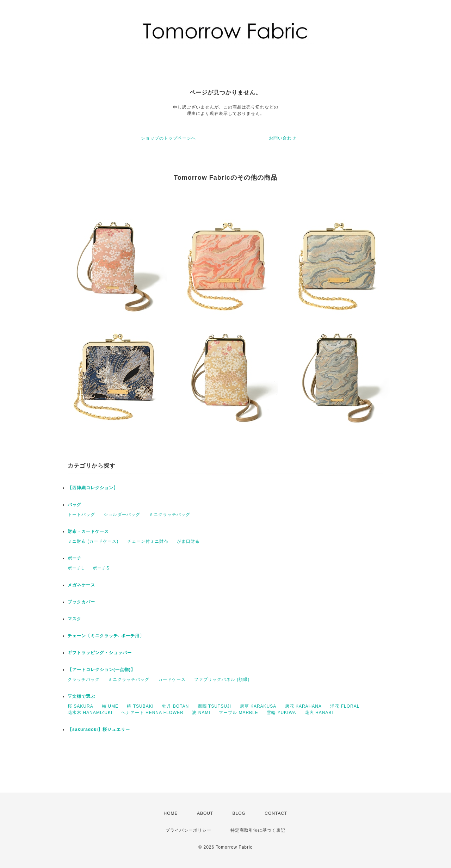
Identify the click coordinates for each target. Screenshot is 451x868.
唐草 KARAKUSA (258, 706)
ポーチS (101, 568)
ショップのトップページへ (168, 138)
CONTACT (276, 813)
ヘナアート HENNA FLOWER (152, 713)
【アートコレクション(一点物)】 (101, 670)
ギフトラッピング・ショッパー (100, 653)
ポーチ (75, 558)
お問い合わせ (283, 138)
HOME (171, 813)
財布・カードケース (88, 531)
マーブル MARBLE (239, 713)
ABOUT (205, 813)
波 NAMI (201, 713)
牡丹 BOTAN (175, 706)
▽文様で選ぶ (81, 696)
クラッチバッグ (84, 679)
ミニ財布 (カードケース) (93, 541)
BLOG (239, 813)
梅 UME (110, 706)
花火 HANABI (319, 713)
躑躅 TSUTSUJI (215, 706)
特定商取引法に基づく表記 (258, 830)
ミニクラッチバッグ (170, 515)
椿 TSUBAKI (140, 706)
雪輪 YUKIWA (281, 713)
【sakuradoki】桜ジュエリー (99, 730)
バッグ (75, 505)
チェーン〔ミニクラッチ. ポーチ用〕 (106, 636)
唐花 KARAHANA (303, 706)
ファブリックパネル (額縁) (222, 679)
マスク (75, 619)
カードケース (172, 679)
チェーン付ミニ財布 (148, 541)
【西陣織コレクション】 (93, 488)
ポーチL (76, 568)
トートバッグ (81, 515)
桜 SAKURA (81, 706)
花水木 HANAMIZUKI (90, 713)
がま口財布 (188, 541)
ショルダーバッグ (122, 515)
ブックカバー (81, 602)
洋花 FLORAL (345, 706)
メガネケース (81, 585)
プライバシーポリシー (189, 830)
